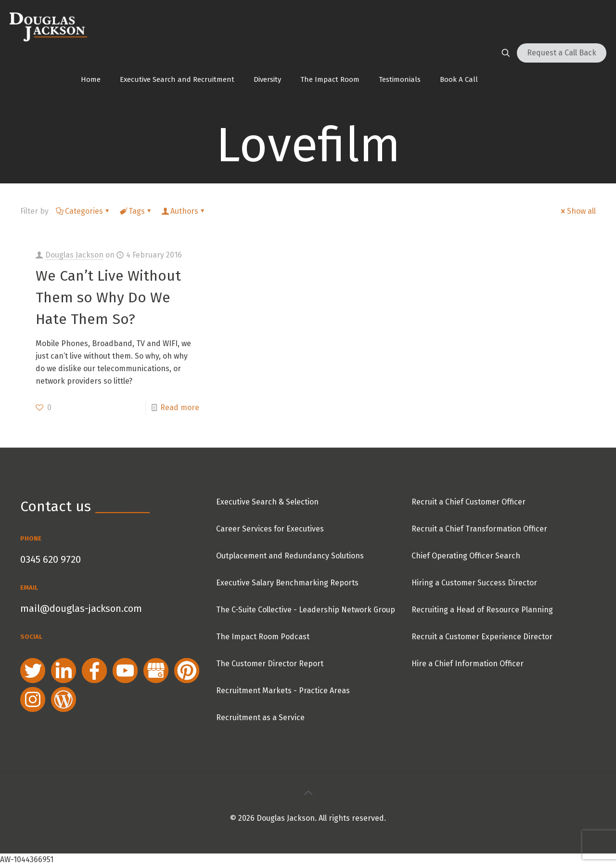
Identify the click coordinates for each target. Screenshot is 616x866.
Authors (184, 211)
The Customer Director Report (270, 664)
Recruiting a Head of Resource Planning (482, 610)
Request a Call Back (562, 53)
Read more (180, 407)
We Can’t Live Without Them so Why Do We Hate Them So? (108, 297)
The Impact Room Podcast (263, 637)
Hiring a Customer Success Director (474, 583)
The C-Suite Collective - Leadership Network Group (306, 610)
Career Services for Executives (270, 529)
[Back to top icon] (308, 793)
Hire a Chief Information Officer (468, 664)
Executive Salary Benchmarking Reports (287, 583)
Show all (577, 211)
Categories (83, 211)
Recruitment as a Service (260, 717)
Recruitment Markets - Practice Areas (283, 691)
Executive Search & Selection (267, 502)
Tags (136, 211)
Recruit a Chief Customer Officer (468, 502)
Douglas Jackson (74, 255)
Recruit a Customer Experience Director (482, 637)
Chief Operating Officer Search (466, 556)
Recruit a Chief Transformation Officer (479, 529)
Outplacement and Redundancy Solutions (290, 556)
